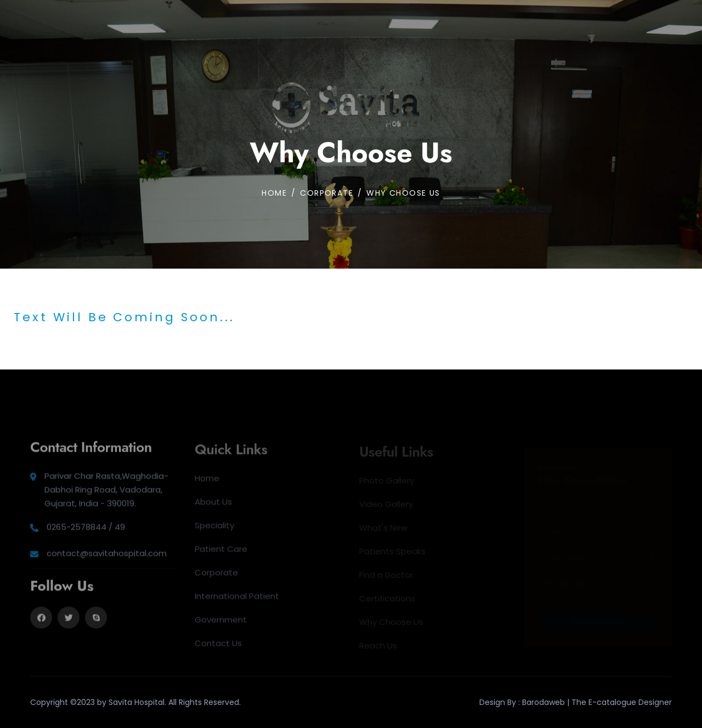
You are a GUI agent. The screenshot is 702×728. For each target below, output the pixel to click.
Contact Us (218, 647)
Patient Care (221, 552)
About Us (213, 505)
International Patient (237, 599)
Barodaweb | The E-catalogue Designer (597, 702)
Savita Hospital (137, 702)
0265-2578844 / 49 (86, 531)
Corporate (216, 576)
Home (274, 193)
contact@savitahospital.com (107, 557)
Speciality (214, 529)
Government (221, 623)
